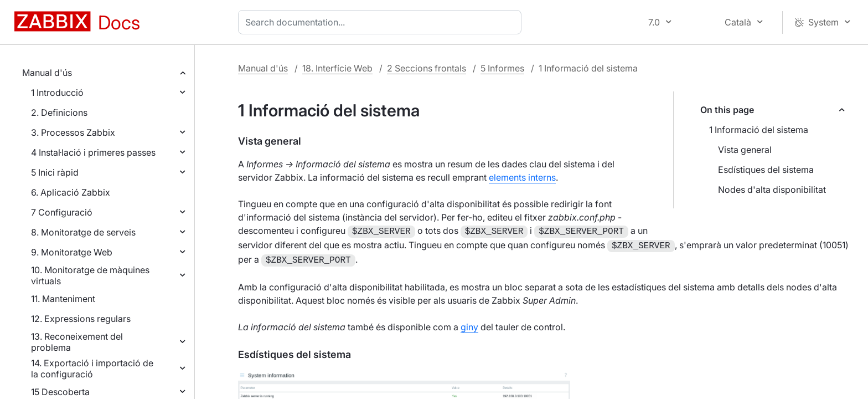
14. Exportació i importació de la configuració (92, 369)
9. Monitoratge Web (72, 252)
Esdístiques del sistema (766, 170)
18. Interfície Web (337, 68)
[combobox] (382, 22)
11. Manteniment (63, 299)
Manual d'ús (47, 73)
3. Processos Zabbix (73, 132)
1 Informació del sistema (759, 130)
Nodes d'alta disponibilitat (772, 190)
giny (469, 324)
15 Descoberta (60, 392)
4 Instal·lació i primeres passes (93, 152)
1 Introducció (57, 93)
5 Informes (502, 68)
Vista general (745, 150)
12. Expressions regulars (81, 319)
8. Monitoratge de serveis (83, 232)
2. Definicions (59, 112)
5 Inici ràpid (55, 172)
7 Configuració (62, 212)
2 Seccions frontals (427, 68)
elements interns (522, 177)
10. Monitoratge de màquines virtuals (90, 275)
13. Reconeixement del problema (77, 342)
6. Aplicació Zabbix (71, 192)
